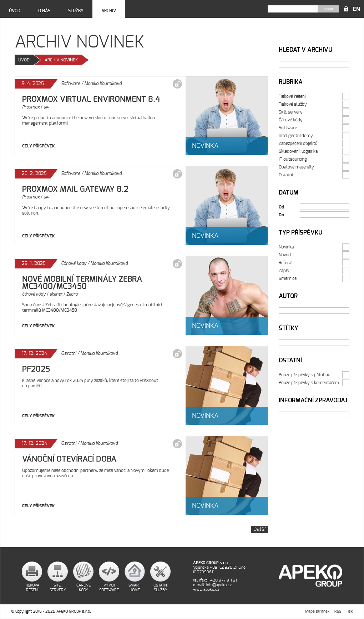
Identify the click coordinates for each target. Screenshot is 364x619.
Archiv (109, 11)
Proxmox (31, 107)
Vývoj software (109, 588)
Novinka (286, 247)
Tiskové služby (293, 104)
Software (71, 84)
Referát (286, 263)
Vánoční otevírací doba (69, 459)
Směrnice (288, 278)
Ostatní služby (160, 588)
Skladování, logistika (298, 151)
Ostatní (69, 354)
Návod (285, 255)
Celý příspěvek (39, 146)
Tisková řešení (292, 96)
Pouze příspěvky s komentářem (309, 383)
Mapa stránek (317, 611)
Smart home (135, 588)
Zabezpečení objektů (298, 144)
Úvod (15, 11)
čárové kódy (34, 294)
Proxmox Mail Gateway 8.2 (75, 189)
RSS (338, 611)
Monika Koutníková (103, 84)
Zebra (72, 294)
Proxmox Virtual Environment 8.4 (91, 99)
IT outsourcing (293, 159)
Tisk (349, 611)
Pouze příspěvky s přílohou (305, 375)
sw (46, 107)
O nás (44, 11)
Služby (76, 11)
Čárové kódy (74, 264)
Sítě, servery (291, 112)
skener (56, 294)
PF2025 (36, 369)
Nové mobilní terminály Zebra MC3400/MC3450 (82, 283)
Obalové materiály (296, 167)
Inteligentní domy (296, 136)
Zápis (284, 271)
